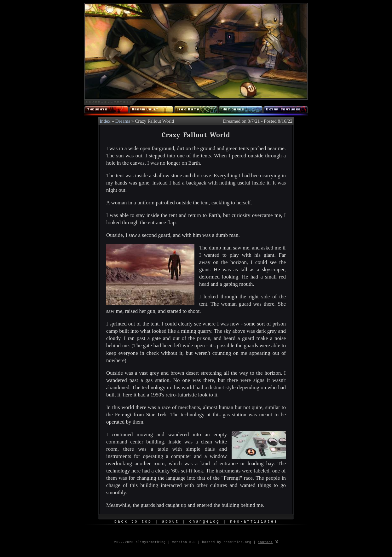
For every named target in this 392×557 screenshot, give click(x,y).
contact (265, 542)
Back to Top (133, 522)
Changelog (204, 522)
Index (105, 121)
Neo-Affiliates (254, 522)
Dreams (123, 121)
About (170, 522)
